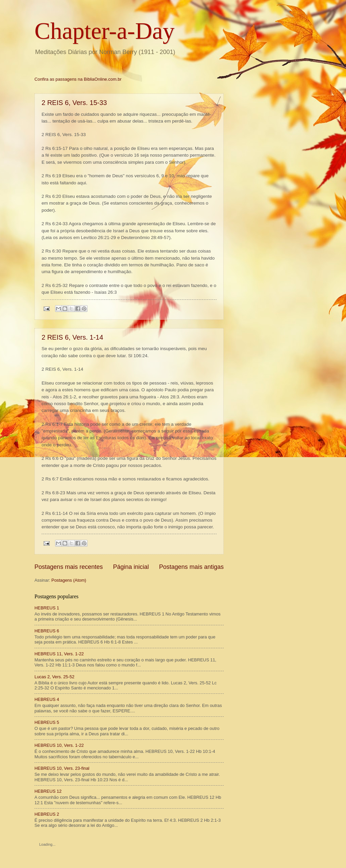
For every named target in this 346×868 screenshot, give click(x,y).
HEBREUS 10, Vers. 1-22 (59, 745)
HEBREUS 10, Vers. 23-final (62, 768)
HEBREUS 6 (47, 631)
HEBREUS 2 (47, 814)
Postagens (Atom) (69, 580)
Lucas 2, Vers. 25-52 (54, 677)
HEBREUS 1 (47, 608)
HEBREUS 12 (48, 791)
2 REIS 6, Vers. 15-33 (74, 103)
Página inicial (131, 567)
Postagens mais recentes (69, 567)
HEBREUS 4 (47, 699)
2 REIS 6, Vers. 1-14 (72, 337)
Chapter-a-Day (105, 31)
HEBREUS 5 (47, 722)
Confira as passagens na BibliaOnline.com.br (78, 79)
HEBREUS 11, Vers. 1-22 (59, 654)
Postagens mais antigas (191, 567)
